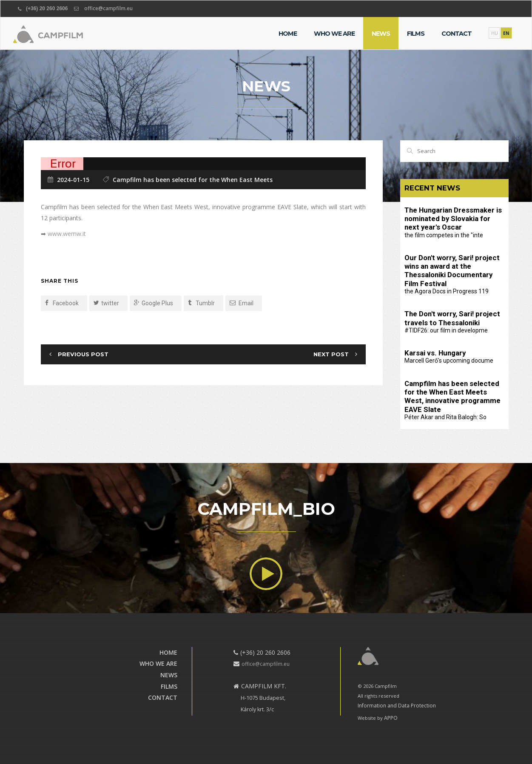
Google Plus (154, 303)
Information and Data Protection (397, 706)
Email (242, 303)
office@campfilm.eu (108, 8)
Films (416, 34)
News (381, 34)
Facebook (62, 303)
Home (288, 34)
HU (495, 33)
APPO (391, 718)
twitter (106, 303)
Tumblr (201, 303)
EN (506, 33)
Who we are (334, 34)
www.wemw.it (67, 234)
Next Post (331, 354)
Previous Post (83, 354)
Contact (457, 34)
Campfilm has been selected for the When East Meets (193, 180)
